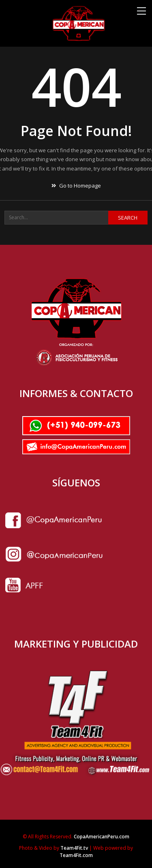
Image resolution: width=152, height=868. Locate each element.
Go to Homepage (76, 186)
